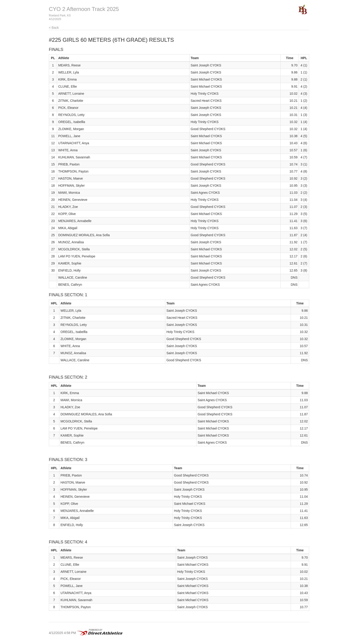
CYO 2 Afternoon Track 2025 (84, 9)
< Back (54, 28)
